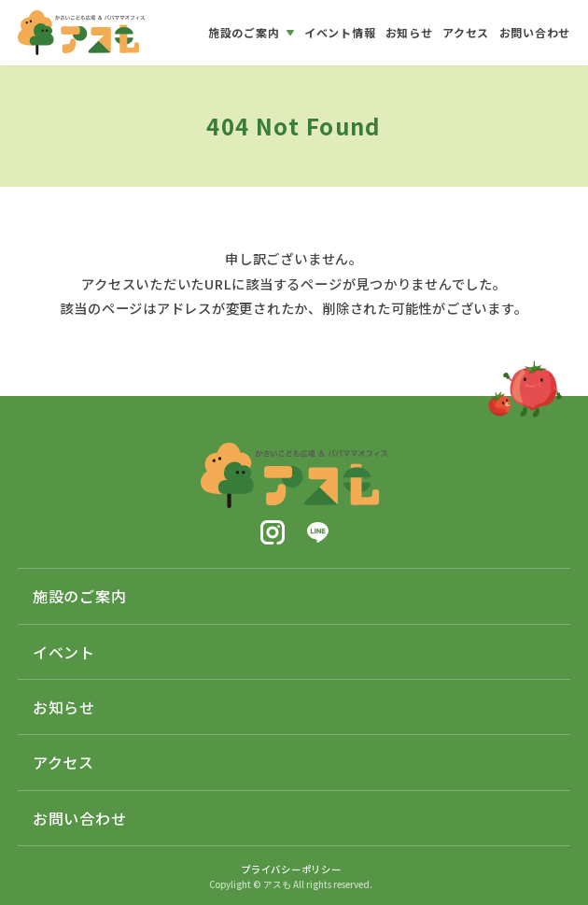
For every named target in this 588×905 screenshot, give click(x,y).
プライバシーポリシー (291, 869)
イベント (64, 652)
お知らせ (64, 707)
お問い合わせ (80, 818)
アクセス (63, 762)
